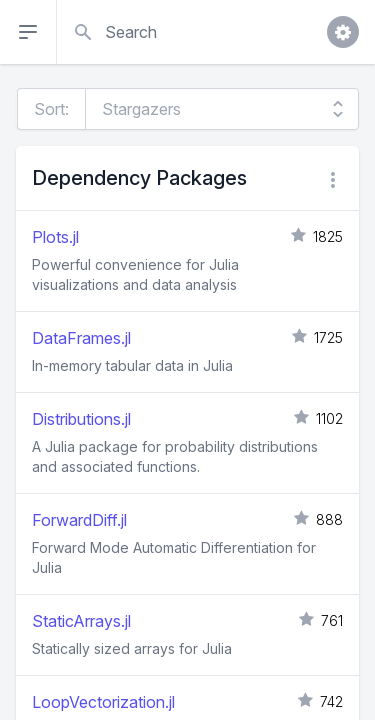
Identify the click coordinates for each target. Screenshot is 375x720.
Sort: (51, 109)
